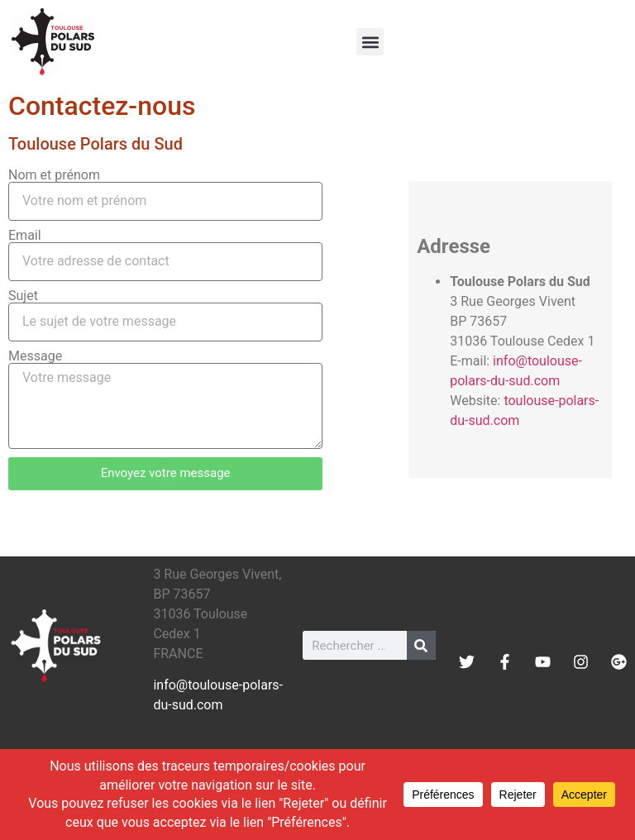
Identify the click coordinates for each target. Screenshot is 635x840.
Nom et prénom (54, 175)
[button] (370, 42)
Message (35, 356)
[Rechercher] (421, 645)
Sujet (23, 296)
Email (25, 236)
